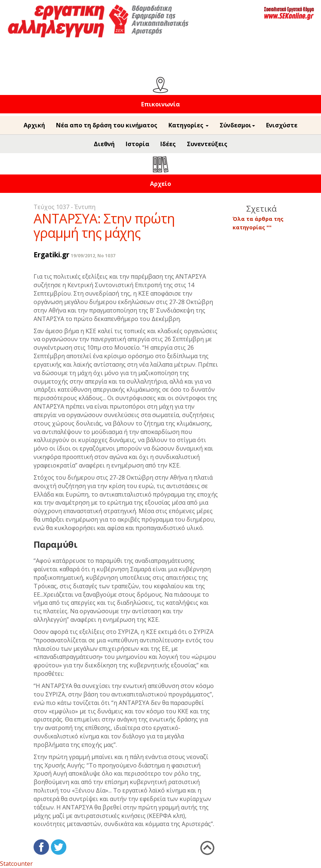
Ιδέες (168, 144)
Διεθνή (104, 144)
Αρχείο (160, 184)
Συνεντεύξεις (207, 144)
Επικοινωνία (160, 104)
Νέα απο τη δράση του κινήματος (107, 125)
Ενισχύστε (282, 125)
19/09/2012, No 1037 (93, 256)
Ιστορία (137, 144)
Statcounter (16, 864)
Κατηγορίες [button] (189, 125)
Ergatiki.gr (51, 255)
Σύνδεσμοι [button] (237, 125)
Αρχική (34, 125)
